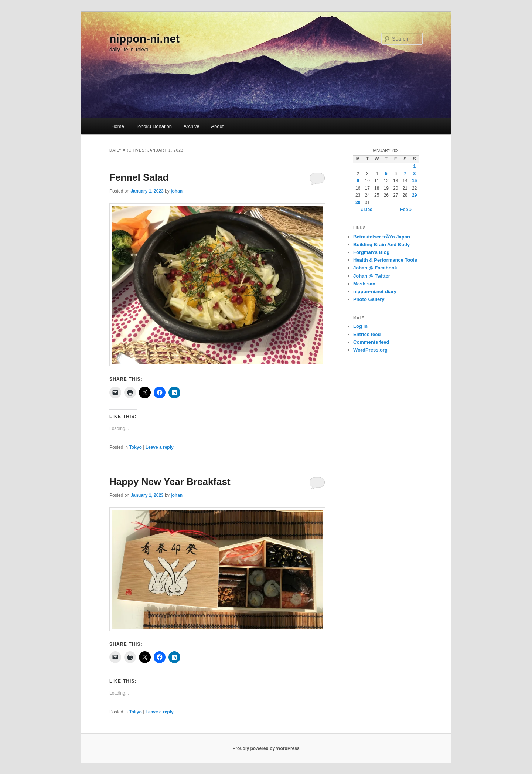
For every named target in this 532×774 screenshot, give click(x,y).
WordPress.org (370, 350)
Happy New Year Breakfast (170, 482)
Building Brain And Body (381, 245)
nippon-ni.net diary (375, 291)
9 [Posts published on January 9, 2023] (358, 181)
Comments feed (371, 342)
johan (177, 191)
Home (118, 126)
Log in (360, 326)
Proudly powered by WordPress (266, 748)
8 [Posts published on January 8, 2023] (414, 174)
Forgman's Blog (371, 252)
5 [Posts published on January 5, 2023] (386, 174)
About (217, 126)
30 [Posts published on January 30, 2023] (358, 203)
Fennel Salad (139, 177)
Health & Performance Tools (385, 260)
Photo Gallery (369, 299)
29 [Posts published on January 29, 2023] (414, 195)
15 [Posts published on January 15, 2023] (414, 181)
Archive (191, 126)
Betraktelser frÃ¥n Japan (382, 237)
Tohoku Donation (154, 126)
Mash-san (364, 284)
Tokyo (135, 447)
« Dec (366, 210)
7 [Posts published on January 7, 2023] (405, 174)
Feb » (406, 210)
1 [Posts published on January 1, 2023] (414, 166)
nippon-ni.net (144, 39)
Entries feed (367, 334)
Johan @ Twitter (372, 276)
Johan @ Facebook (375, 268)
